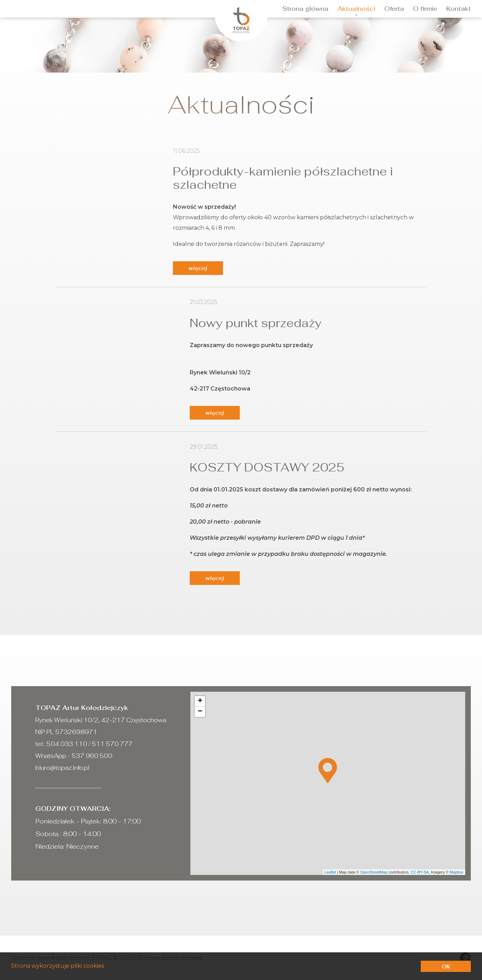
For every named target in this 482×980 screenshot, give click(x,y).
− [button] (200, 712)
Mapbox (457, 872)
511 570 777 (112, 744)
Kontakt (459, 9)
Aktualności (356, 9)
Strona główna (305, 9)
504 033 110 (67, 744)
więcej (198, 268)
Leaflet (330, 872)
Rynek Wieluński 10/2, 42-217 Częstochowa (101, 720)
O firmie (425, 9)
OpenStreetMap (374, 872)
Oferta (394, 9)
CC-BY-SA (420, 872)
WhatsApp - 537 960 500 (74, 756)
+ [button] (200, 701)
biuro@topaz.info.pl (62, 768)
